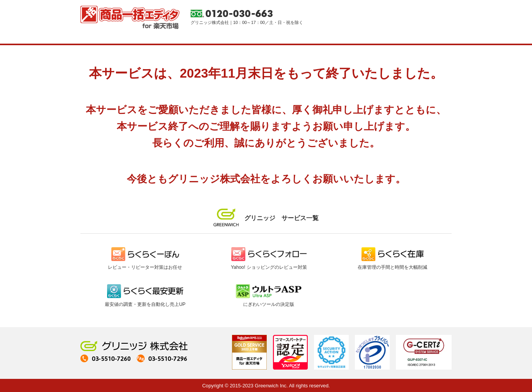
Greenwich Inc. (271, 386)
